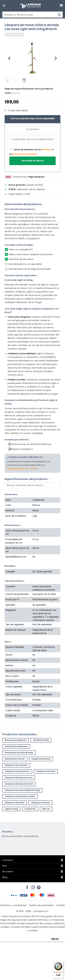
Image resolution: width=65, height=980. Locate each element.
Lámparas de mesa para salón (20, 796)
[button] (4, 5)
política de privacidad (24, 154)
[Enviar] (59, 15)
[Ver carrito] (61, 6)
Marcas (46, 809)
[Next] (55, 58)
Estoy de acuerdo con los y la (32, 152)
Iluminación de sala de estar (19, 753)
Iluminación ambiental (16, 746)
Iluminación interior (15, 759)
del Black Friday (41, 740)
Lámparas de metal (15, 803)
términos (47, 150)
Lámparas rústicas (40, 803)
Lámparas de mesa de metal (19, 784)
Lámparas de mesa (46, 771)
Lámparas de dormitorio (17, 771)
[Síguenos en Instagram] (33, 887)
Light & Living (11, 809)
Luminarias (30, 809)
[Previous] (10, 58)
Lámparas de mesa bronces (19, 778)
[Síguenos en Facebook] (27, 887)
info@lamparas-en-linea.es (22, 469)
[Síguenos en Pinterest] (38, 887)
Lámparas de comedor (16, 765)
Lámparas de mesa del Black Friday (22, 790)
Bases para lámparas (16, 740)
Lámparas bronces (41, 759)
